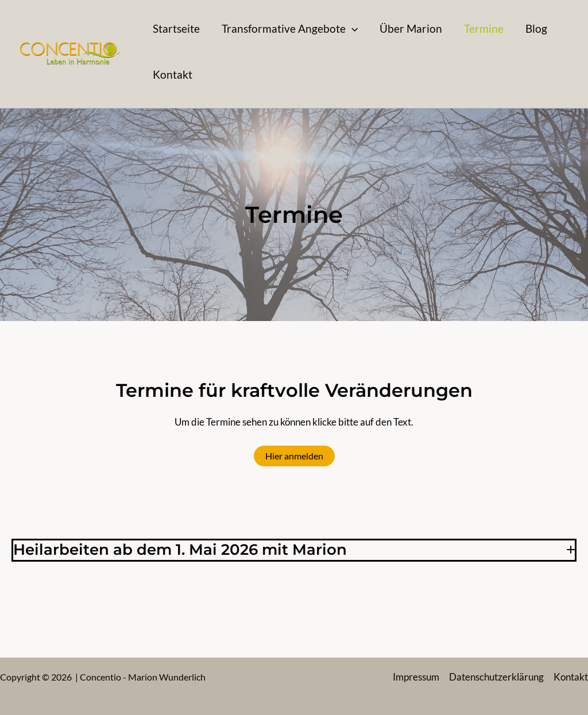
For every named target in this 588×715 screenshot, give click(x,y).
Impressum (416, 677)
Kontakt (571, 677)
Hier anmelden (294, 456)
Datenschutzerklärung (496, 677)
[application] (352, 29)
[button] (290, 29)
